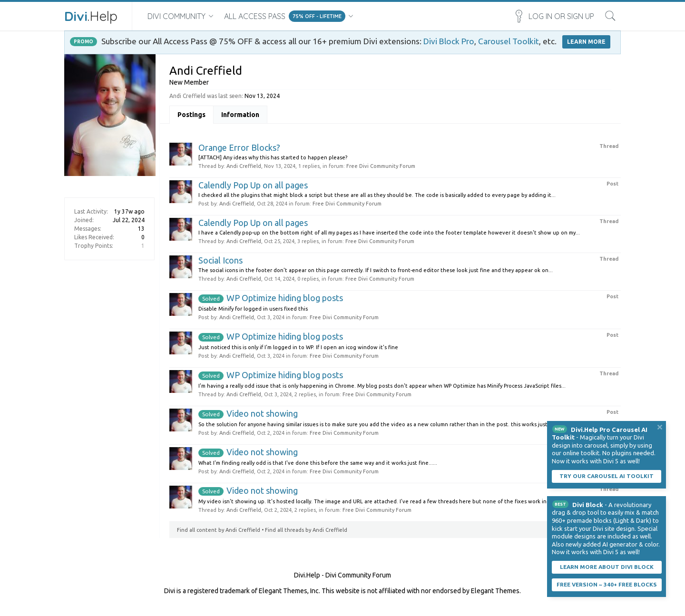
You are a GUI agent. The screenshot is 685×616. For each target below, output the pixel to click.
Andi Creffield (244, 166)
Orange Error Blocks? (239, 147)
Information (240, 115)
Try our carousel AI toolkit (607, 476)
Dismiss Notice (660, 427)
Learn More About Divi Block (607, 567)
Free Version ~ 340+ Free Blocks (607, 584)
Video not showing (248, 413)
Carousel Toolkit (509, 41)
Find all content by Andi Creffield (219, 530)
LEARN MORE (586, 42)
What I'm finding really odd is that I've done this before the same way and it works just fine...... (318, 463)
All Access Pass (255, 16)
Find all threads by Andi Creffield (306, 530)
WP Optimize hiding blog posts (271, 298)
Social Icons (220, 260)
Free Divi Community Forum (381, 166)
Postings (191, 115)
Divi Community (176, 16)
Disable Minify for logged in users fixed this (253, 309)
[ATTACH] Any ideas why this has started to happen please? (273, 157)
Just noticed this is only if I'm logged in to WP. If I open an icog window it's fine (298, 347)
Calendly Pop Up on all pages (253, 185)
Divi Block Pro (449, 41)
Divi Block (588, 505)
